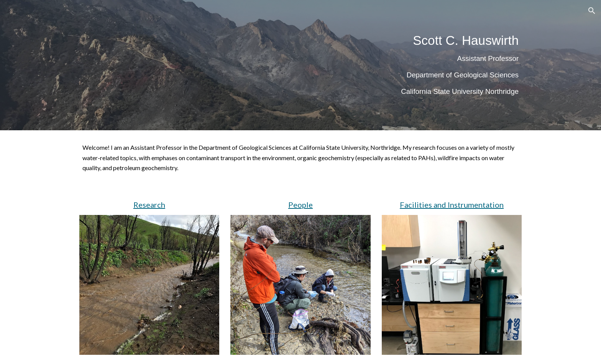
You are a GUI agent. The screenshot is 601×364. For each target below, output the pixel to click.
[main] (376, 65)
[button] (592, 11)
